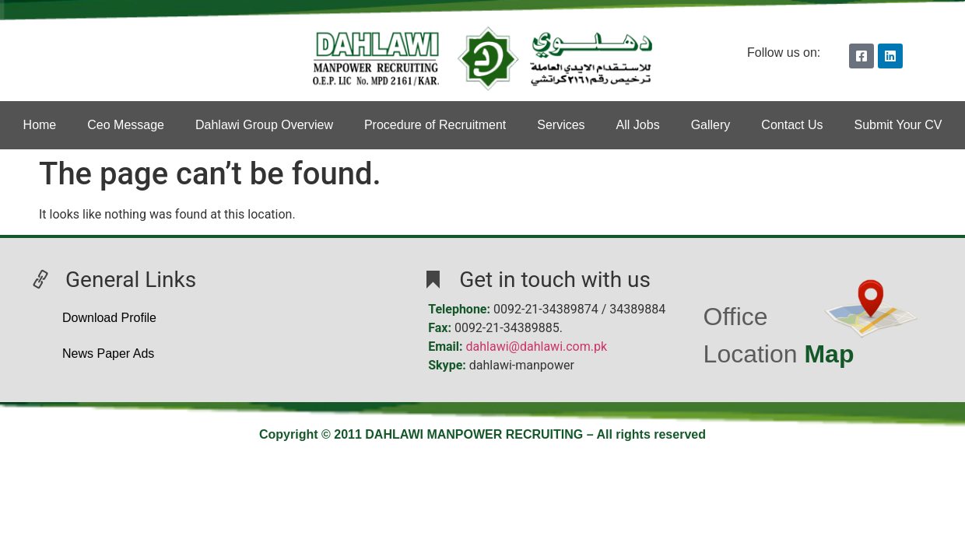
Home (40, 125)
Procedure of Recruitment (435, 125)
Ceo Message (126, 125)
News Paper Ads (108, 353)
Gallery (711, 125)
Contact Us (792, 125)
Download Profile (109, 318)
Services (561, 125)
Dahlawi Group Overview (264, 125)
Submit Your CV (898, 125)
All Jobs (638, 125)
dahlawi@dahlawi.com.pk (537, 346)
